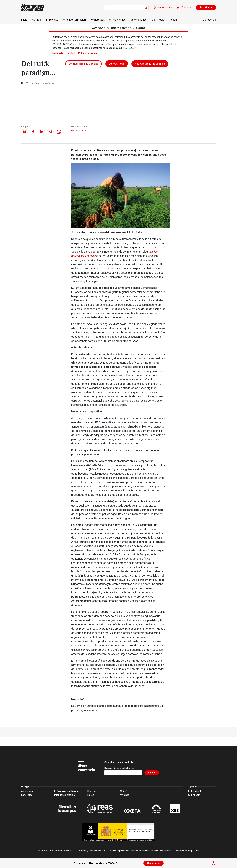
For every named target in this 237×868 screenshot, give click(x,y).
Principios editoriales (161, 851)
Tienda (173, 20)
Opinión (37, 20)
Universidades (139, 20)
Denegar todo (117, 64)
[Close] (213, 863)
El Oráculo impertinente (66, 791)
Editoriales (27, 795)
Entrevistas (52, 20)
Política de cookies (88, 53)
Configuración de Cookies (84, 64)
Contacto (186, 7)
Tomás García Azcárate (40, 83)
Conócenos (209, 20)
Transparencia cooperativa (186, 851)
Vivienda (125, 795)
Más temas (119, 20)
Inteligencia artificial (65, 795)
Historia (91, 791)
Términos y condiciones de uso (92, 851)
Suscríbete (206, 7)
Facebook (196, 791)
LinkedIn (196, 795)
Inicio (24, 20)
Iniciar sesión (165, 7)
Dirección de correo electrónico (119, 768)
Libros (91, 795)
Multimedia (158, 20)
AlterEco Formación (74, 20)
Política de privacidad (63, 53)
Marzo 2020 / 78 (80, 130)
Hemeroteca (98, 20)
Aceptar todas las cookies (150, 64)
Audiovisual (27, 791)
